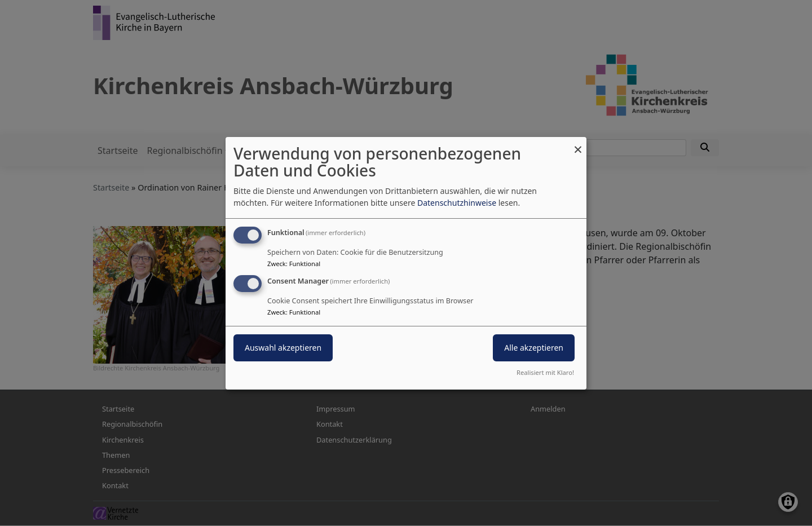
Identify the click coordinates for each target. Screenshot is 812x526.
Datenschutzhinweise (457, 203)
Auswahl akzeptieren (283, 348)
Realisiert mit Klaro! (545, 372)
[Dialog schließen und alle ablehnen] (578, 143)
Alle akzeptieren (534, 348)
